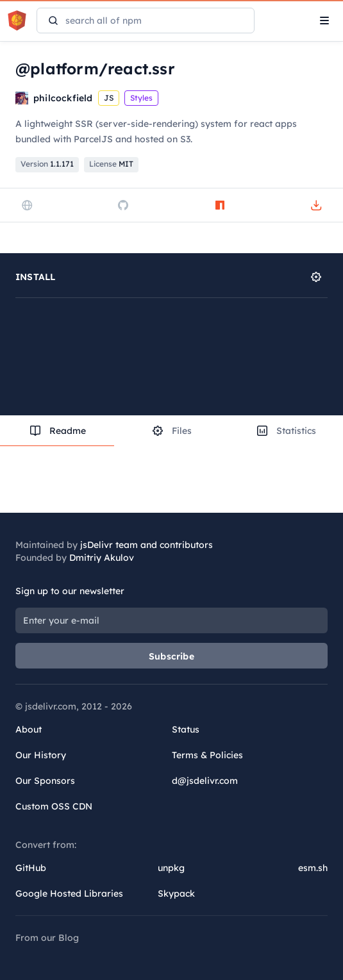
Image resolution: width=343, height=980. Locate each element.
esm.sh (313, 868)
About (29, 729)
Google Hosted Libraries (69, 893)
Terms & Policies (207, 755)
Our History (41, 755)
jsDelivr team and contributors (146, 545)
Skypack (176, 893)
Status (186, 729)
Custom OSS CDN (54, 806)
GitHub (31, 868)
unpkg (171, 868)
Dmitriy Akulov (102, 558)
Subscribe (171, 656)
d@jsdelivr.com (205, 781)
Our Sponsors (45, 781)
